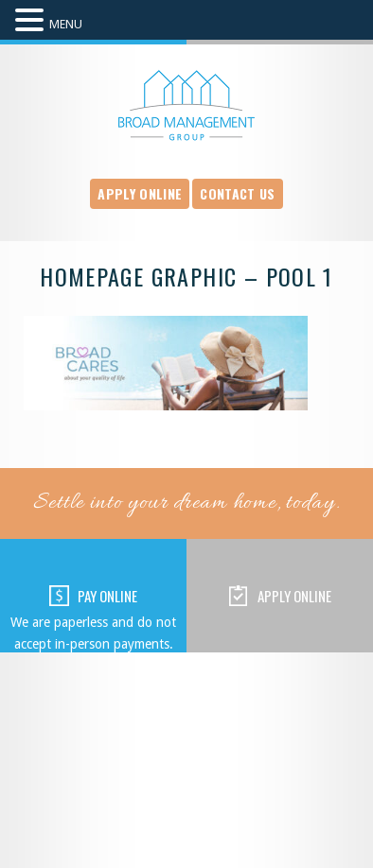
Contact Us (237, 193)
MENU (66, 24)
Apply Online (140, 193)
